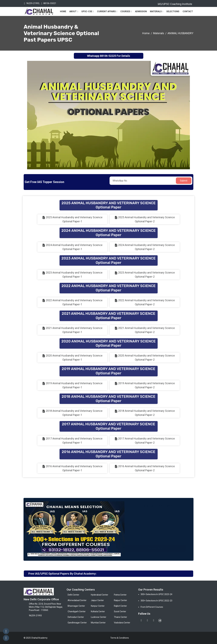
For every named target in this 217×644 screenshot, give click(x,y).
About (73, 11)
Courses (125, 11)
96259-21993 (33, 3)
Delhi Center (73, 595)
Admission (141, 11)
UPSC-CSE (87, 11)
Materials (156, 11)
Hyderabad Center (100, 595)
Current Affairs (106, 11)
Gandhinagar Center (77, 623)
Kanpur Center (98, 606)
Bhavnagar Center (76, 606)
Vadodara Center (122, 623)
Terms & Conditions (120, 638)
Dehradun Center (76, 617)
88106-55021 (50, 3)
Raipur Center (120, 600)
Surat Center (120, 611)
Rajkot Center (120, 606)
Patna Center (120, 595)
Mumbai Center (98, 623)
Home (63, 11)
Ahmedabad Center (77, 600)
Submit (184, 181)
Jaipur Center (97, 600)
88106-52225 (108, 56)
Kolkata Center (98, 611)
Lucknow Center (99, 617)
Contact (188, 11)
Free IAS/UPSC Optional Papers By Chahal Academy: (62, 574)
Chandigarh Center (77, 611)
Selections (173, 11)
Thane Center (120, 617)
